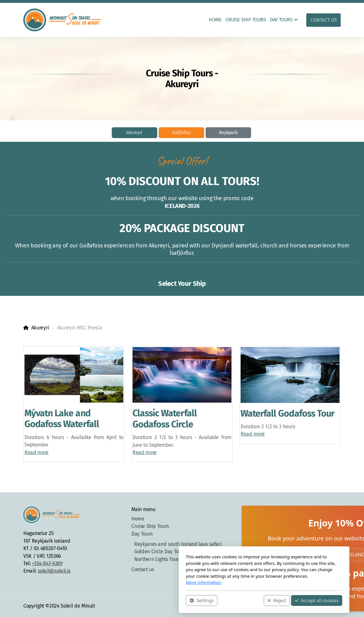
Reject (195, 600)
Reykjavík (228, 133)
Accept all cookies (235, 600)
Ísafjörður (181, 133)
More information (122, 582)
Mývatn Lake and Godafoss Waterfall (62, 419)
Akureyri (134, 133)
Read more (37, 453)
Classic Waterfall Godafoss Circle (165, 419)
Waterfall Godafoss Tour (288, 413)
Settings (120, 600)
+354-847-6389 (47, 564)
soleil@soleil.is (54, 571)
